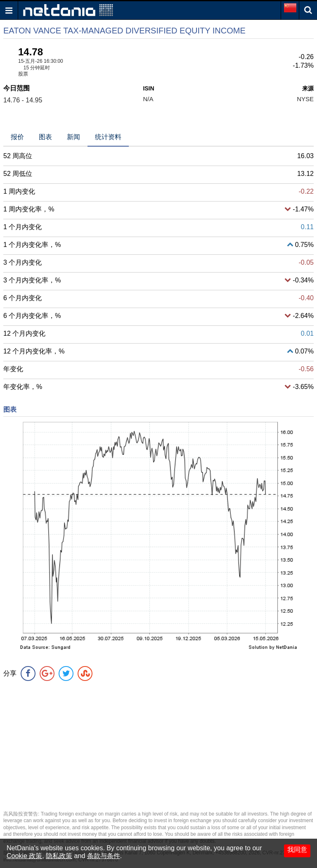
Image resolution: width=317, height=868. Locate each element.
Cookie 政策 (24, 856)
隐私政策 (59, 856)
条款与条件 (104, 856)
